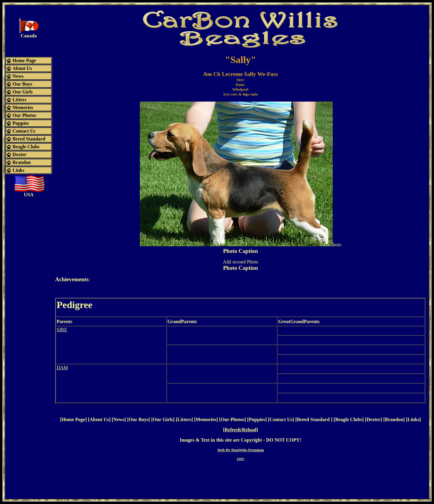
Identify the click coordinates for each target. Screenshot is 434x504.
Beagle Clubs (349, 419)
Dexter (373, 419)
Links (413, 419)
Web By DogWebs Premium (241, 450)
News (119, 419)
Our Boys (138, 419)
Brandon (394, 419)
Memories (206, 419)
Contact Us (281, 419)
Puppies (257, 419)
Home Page (74, 419)
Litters (184, 419)
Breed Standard (314, 419)
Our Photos (232, 419)
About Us (99, 419)
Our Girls (163, 419)
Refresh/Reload (240, 430)
